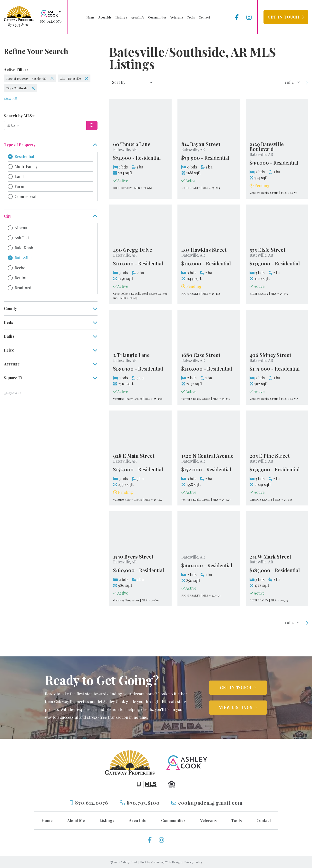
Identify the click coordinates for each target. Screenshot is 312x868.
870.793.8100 (19, 25)
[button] (286, 17)
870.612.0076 (51, 21)
